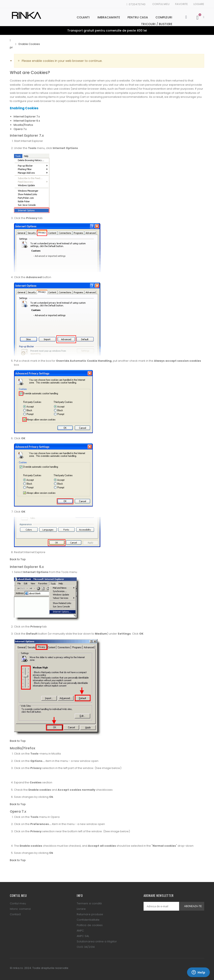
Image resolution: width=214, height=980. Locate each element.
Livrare (81, 909)
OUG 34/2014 (86, 947)
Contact (15, 914)
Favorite (182, 4)
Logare (199, 4)
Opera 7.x (20, 129)
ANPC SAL (83, 936)
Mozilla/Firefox (23, 125)
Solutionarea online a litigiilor (97, 941)
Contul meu (161, 4)
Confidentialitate (88, 920)
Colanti (83, 17)
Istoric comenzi (20, 909)
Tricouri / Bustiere (157, 24)
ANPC (80, 931)
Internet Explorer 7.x (27, 116)
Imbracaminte (109, 17)
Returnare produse (90, 914)
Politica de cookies (90, 925)
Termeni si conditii (89, 903)
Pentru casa (138, 17)
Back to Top (18, 559)
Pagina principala (11, 44)
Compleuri (164, 17)
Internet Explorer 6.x (27, 121)
